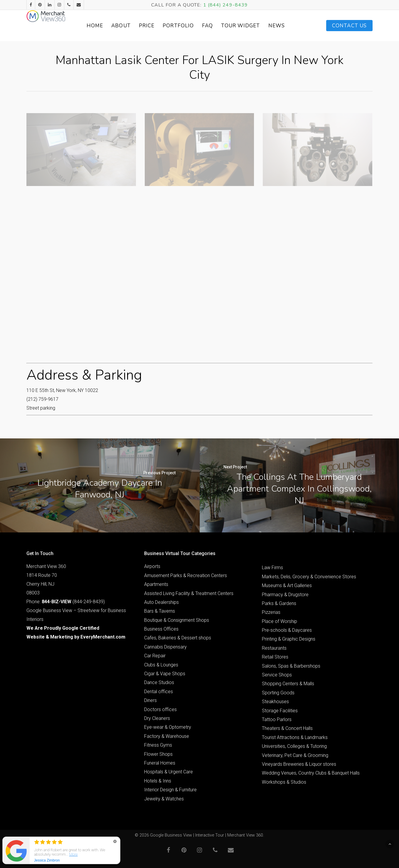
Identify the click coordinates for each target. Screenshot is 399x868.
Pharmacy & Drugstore (285, 595)
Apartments (156, 584)
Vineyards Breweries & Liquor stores (299, 764)
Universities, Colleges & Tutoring (294, 746)
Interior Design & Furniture (170, 790)
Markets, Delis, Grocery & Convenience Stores (309, 577)
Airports (152, 566)
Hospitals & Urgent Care (169, 772)
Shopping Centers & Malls (288, 684)
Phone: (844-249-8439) (66, 602)
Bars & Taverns (160, 611)
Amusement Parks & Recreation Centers (186, 575)
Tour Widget (255, 26)
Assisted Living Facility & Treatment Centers (189, 593)
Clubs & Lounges (161, 665)
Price (161, 26)
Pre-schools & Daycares (287, 630)
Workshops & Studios (284, 782)
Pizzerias (271, 612)
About (135, 26)
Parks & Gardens (279, 603)
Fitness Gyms (158, 745)
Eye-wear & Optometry (168, 727)
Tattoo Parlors (277, 719)
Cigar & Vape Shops (165, 674)
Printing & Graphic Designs (289, 639)
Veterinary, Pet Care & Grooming (295, 755)
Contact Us (349, 26)
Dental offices (159, 692)
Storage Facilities (280, 711)
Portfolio (192, 26)
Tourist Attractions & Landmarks (295, 737)
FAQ (221, 26)
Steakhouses (275, 702)
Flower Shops (158, 754)
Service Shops (277, 675)
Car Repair (155, 656)
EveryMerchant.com (103, 637)
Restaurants (274, 648)
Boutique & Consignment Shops (177, 620)
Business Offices (161, 629)
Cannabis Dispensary (165, 647)
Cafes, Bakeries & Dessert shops (178, 638)
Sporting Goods (278, 693)
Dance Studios (159, 682)
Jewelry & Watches (164, 799)
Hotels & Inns (158, 781)
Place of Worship (280, 621)
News (290, 26)
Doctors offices (160, 709)
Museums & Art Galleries (287, 585)
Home (109, 26)
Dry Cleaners (157, 718)
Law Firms (272, 568)
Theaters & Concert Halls (287, 728)
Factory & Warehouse (167, 736)
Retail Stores (275, 657)
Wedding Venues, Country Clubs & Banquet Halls (311, 773)
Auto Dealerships (161, 602)
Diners (150, 700)
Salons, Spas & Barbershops (291, 666)
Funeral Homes (160, 763)
